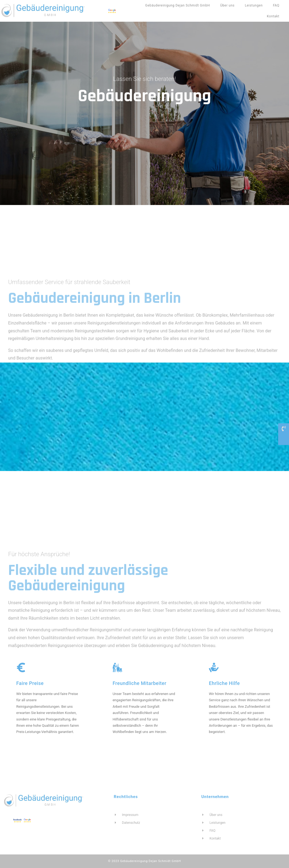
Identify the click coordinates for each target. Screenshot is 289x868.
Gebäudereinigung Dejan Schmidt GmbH (178, 5)
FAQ (276, 5)
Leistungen (254, 5)
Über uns (227, 5)
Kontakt (273, 16)
